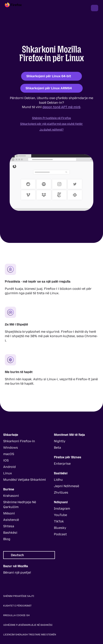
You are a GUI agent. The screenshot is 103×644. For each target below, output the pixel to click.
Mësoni (9, 513)
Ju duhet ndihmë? (51, 130)
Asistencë (11, 520)
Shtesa (9, 526)
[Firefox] (17, 8)
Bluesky (60, 528)
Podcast (60, 534)
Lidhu (58, 480)
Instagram (62, 509)
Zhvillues (61, 492)
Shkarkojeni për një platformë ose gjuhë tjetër (51, 124)
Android (9, 467)
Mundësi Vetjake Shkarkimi (25, 480)
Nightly (60, 441)
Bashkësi (10, 533)
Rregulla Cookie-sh (16, 615)
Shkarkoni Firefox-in (19, 441)
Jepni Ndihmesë (66, 486)
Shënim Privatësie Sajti (19, 596)
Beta (57, 448)
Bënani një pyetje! (17, 573)
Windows (11, 448)
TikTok (59, 521)
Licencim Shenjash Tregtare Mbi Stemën (30, 635)
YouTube (60, 515)
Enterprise (62, 464)
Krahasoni (11, 496)
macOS (9, 454)
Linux (8, 473)
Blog (7, 539)
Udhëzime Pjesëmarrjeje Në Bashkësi (28, 625)
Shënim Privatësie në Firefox (51, 118)
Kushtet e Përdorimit (17, 606)
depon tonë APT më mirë (61, 107)
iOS (6, 460)
